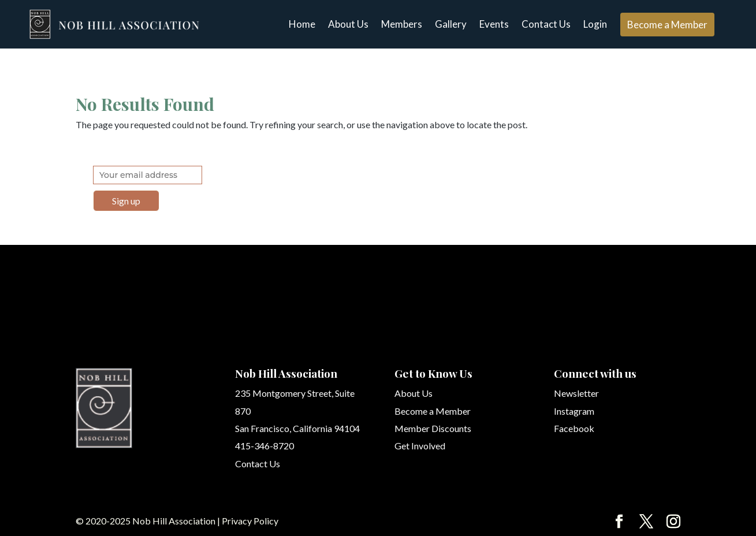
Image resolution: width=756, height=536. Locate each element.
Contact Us (546, 24)
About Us (348, 24)
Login (595, 24)
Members (402, 24)
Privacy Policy (250, 521)
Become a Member (667, 25)
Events (494, 24)
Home (302, 24)
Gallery (451, 24)
